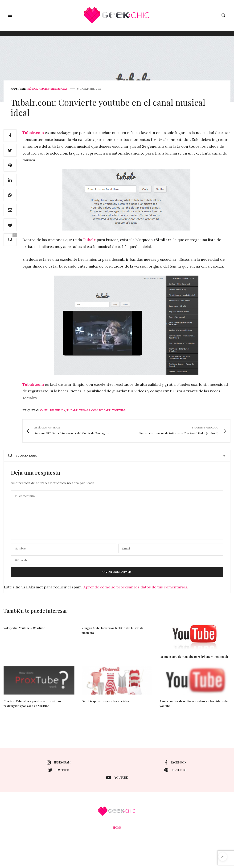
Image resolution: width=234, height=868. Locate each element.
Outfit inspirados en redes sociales (105, 701)
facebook (176, 763)
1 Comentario (23, 455)
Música (33, 89)
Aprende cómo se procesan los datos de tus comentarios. (136, 587)
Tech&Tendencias (53, 89)
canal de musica (53, 410)
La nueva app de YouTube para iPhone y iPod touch (194, 657)
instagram (59, 763)
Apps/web (18, 89)
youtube (119, 410)
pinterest (176, 770)
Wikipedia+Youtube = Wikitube (24, 628)
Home (117, 827)
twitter (58, 770)
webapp (105, 410)
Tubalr (89, 240)
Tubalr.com (33, 133)
